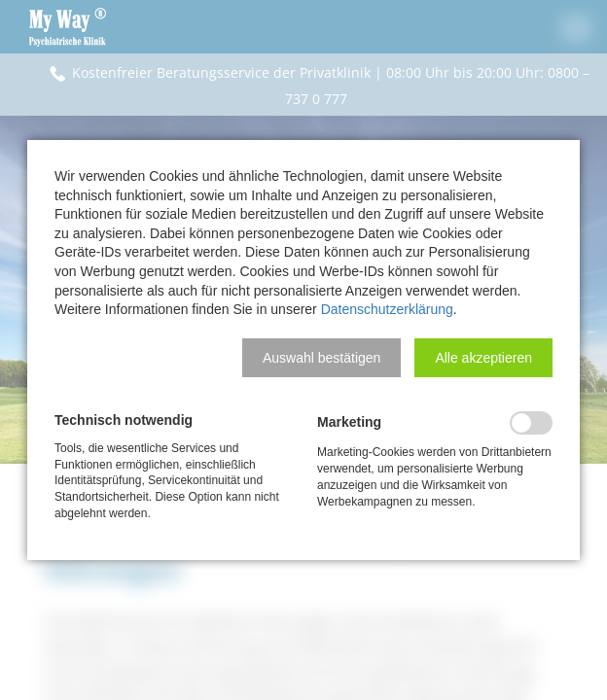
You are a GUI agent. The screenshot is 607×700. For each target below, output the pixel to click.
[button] (321, 358)
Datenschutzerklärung (387, 309)
